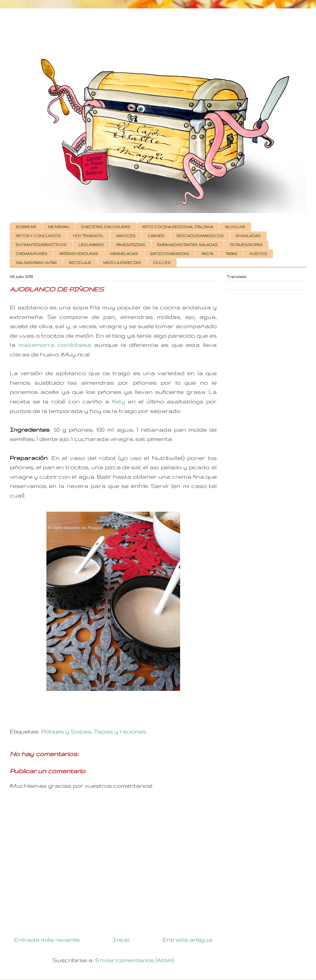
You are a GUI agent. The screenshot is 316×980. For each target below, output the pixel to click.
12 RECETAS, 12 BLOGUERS (106, 227)
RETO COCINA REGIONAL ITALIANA (178, 227)
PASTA (207, 254)
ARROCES (126, 236)
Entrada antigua (188, 940)
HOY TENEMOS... (89, 236)
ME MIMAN (59, 227)
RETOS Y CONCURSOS (38, 236)
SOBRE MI (26, 227)
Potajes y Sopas (66, 731)
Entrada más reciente (47, 940)
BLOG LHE (235, 227)
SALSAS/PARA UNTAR (36, 263)
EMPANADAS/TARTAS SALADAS (188, 245)
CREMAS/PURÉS (31, 254)
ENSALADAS (248, 236)
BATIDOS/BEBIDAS (170, 254)
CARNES (156, 236)
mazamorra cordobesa (55, 345)
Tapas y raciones (120, 731)
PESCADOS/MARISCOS (200, 236)
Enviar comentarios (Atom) (135, 960)
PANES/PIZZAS (131, 245)
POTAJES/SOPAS (246, 245)
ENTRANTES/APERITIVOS (41, 245)
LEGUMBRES (91, 245)
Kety (119, 401)
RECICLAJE (80, 263)
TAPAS (231, 254)
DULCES (162, 263)
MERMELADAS (124, 254)
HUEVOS (258, 254)
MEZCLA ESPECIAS (122, 263)
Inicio (121, 940)
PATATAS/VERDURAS (79, 254)
